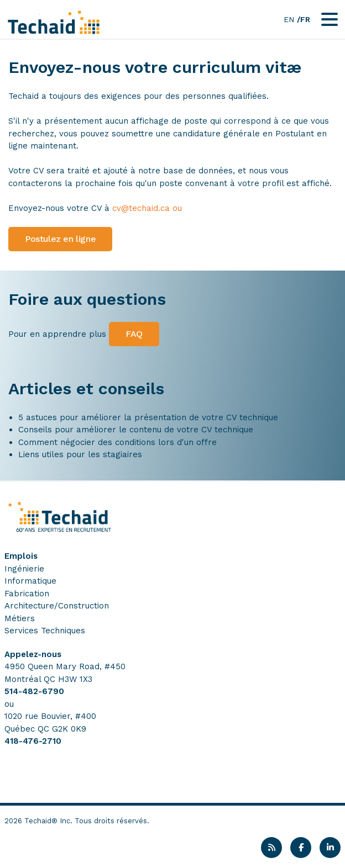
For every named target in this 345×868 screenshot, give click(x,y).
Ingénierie (24, 569)
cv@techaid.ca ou (147, 208)
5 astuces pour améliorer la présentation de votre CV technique (148, 417)
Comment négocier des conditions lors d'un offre (117, 442)
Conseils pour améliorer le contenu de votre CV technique (136, 430)
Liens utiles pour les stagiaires (80, 454)
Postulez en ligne (60, 239)
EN (289, 19)
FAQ (134, 334)
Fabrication (27, 594)
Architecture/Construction (57, 606)
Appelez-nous (33, 654)
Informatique (30, 581)
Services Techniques (45, 631)
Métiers (20, 618)
